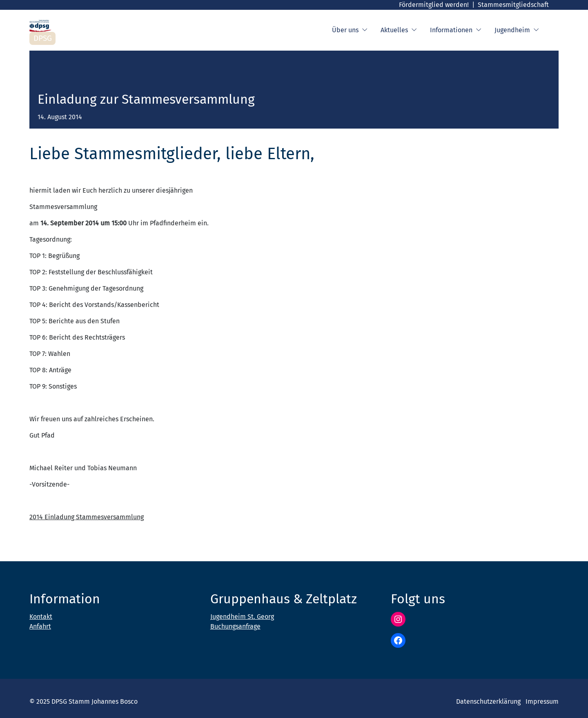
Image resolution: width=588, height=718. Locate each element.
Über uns (350, 30)
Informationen (456, 30)
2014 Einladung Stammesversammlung (87, 517)
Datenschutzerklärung (488, 701)
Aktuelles (399, 30)
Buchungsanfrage (235, 626)
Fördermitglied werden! (434, 5)
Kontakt (41, 617)
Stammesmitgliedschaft (513, 5)
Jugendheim (517, 30)
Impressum (542, 701)
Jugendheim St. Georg (242, 617)
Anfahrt (40, 626)
